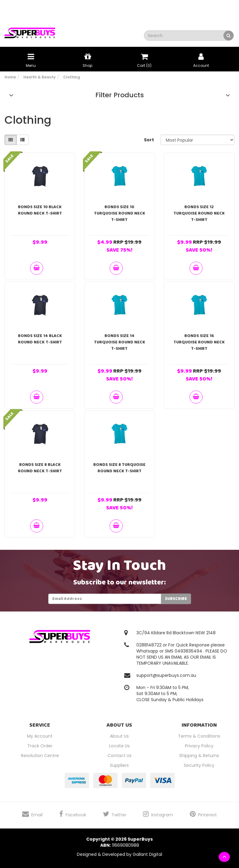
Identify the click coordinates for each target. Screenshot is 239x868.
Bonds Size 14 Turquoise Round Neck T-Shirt (120, 342)
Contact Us (120, 756)
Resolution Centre (40, 756)
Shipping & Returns (199, 756)
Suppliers (119, 765)
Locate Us (119, 746)
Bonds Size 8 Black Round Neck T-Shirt (40, 468)
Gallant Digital (147, 854)
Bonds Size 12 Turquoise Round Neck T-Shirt (199, 213)
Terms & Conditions (199, 736)
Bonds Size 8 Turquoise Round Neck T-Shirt (119, 468)
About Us (119, 736)
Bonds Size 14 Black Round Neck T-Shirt (40, 339)
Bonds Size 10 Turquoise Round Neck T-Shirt (120, 213)
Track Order (40, 746)
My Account (40, 736)
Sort (149, 140)
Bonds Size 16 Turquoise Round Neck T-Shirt (199, 342)
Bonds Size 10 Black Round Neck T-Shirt (40, 210)
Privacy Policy (199, 746)
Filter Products (120, 95)
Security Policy (199, 765)
